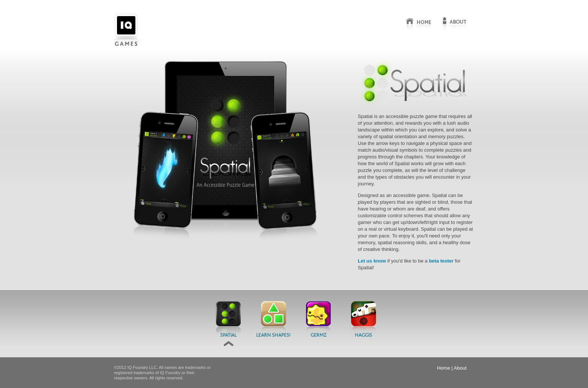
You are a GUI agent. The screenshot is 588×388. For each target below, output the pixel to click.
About (460, 368)
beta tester (441, 261)
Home (443, 368)
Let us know (372, 261)
